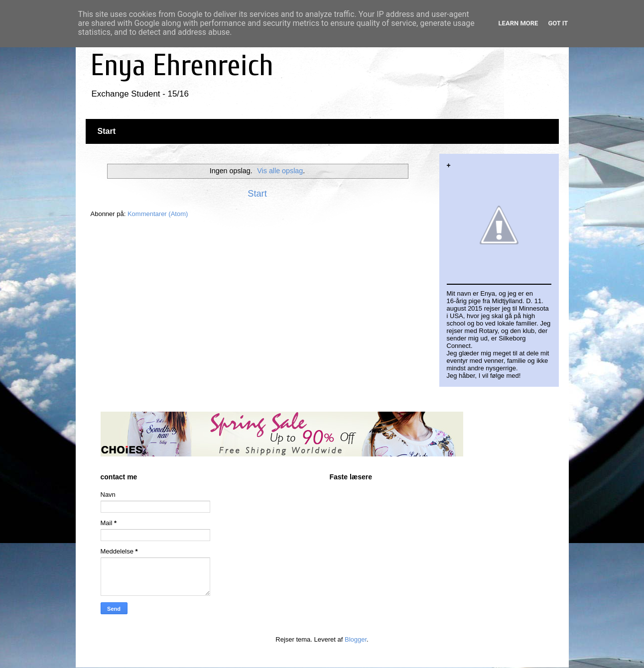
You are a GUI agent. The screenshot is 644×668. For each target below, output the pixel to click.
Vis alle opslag (280, 171)
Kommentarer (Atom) (158, 214)
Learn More (518, 23)
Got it (558, 23)
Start (107, 131)
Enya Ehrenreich (182, 66)
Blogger (356, 639)
